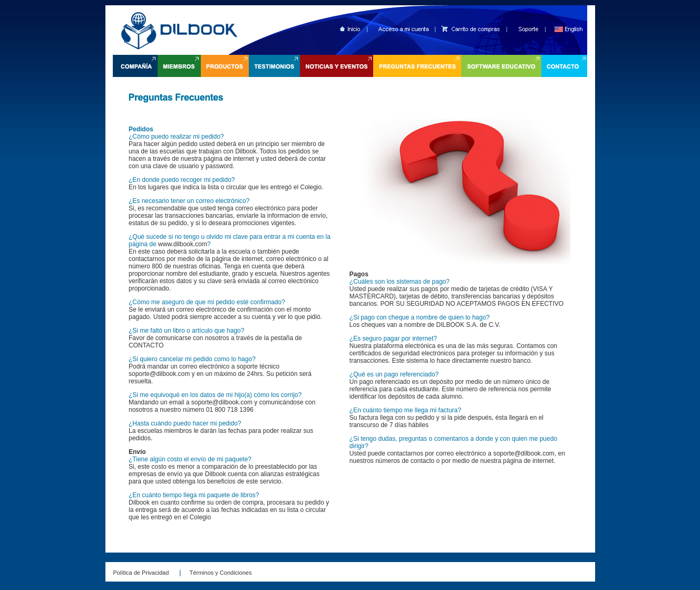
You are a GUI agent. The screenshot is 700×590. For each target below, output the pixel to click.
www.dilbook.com (183, 244)
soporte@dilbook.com (159, 374)
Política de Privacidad (141, 573)
